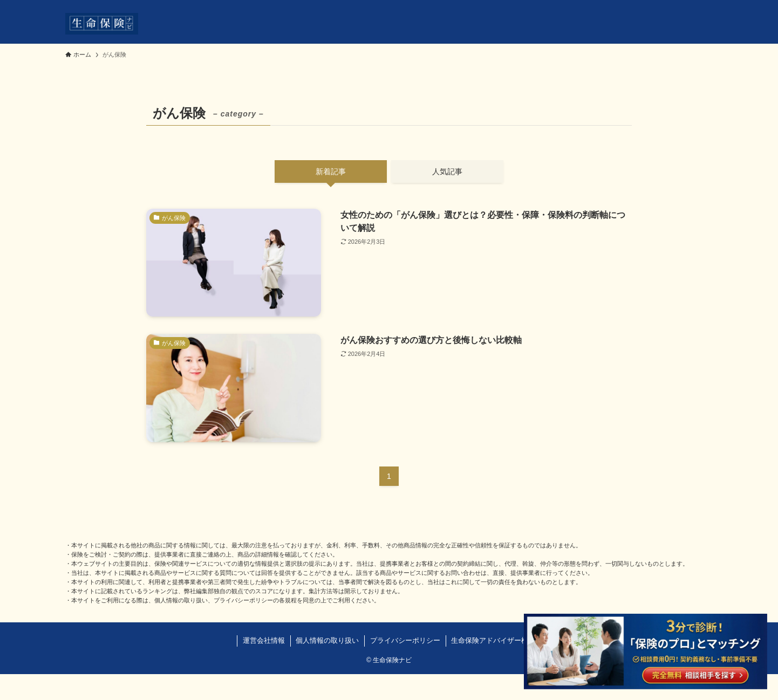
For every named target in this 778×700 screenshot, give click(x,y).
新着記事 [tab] (331, 171)
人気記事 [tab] (447, 171)
